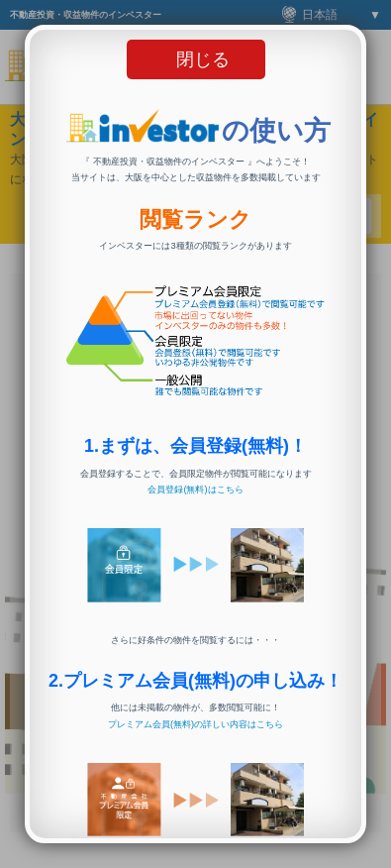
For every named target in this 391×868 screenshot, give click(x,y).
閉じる (203, 59)
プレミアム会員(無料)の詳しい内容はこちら (195, 724)
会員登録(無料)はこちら (195, 489)
